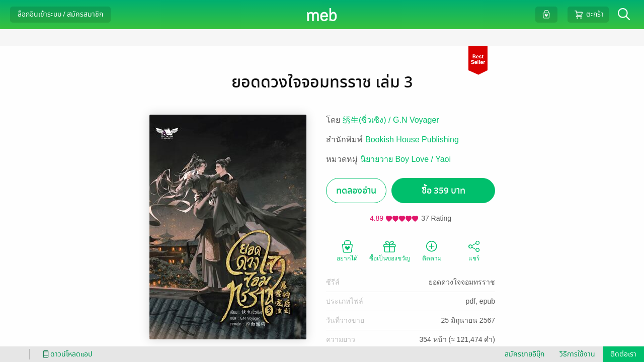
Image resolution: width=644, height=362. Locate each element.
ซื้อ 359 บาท (444, 191)
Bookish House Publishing (412, 140)
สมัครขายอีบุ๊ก (525, 354)
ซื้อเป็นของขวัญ (390, 250)
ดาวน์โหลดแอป (66, 354)
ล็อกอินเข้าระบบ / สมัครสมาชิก (60, 14)
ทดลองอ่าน (356, 191)
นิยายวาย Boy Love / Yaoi (406, 159)
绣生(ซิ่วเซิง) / (368, 120)
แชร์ (474, 250)
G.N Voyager (416, 120)
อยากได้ (347, 250)
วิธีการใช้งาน (577, 354)
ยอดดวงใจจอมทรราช (462, 282)
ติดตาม (432, 250)
